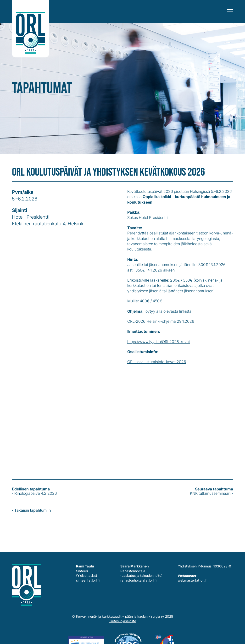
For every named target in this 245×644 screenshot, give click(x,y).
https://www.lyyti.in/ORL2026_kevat (159, 342)
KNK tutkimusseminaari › (212, 493)
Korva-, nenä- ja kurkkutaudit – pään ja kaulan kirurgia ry (31, 29)
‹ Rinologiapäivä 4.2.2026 (34, 493)
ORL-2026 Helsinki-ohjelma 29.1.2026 (161, 321)
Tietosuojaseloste (123, 621)
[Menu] (230, 11)
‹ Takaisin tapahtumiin (31, 510)
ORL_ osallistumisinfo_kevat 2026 (157, 362)
